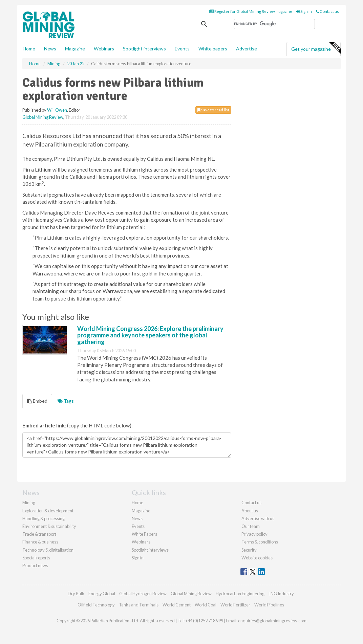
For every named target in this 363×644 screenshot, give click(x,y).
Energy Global (102, 594)
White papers (213, 49)
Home (29, 49)
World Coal (206, 605)
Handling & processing (44, 518)
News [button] (50, 49)
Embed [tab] (37, 401)
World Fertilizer (235, 605)
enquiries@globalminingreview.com (272, 621)
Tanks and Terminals (139, 605)
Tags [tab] (66, 401)
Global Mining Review (43, 117)
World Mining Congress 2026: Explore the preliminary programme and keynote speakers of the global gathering (150, 335)
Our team (251, 526)
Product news (35, 565)
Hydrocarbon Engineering (240, 594)
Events (182, 49)
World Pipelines (269, 605)
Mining (29, 503)
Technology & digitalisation (48, 550)
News (137, 518)
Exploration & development (48, 511)
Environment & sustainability (49, 526)
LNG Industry (281, 594)
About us (250, 511)
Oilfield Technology (96, 605)
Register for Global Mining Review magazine (251, 11)
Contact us (327, 11)
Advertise (247, 49)
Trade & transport (39, 534)
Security (249, 550)
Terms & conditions (260, 542)
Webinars (104, 49)
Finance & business (40, 542)
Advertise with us (258, 518)
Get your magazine (316, 48)
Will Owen (57, 110)
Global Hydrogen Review (143, 594)
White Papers (144, 534)
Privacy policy (254, 534)
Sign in (304, 11)
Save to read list (213, 110)
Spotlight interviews (144, 49)
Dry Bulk (76, 594)
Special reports (36, 558)
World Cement (177, 605)
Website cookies (257, 558)
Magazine (75, 49)
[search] (274, 24)
